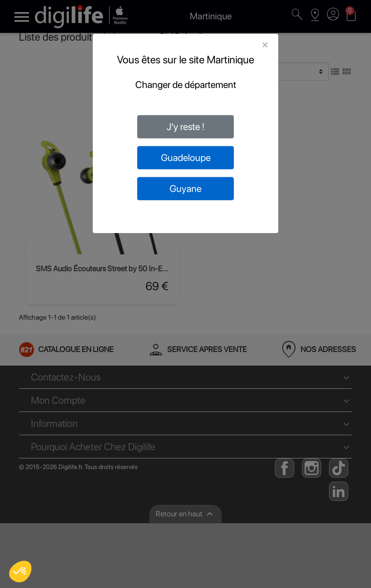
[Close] (265, 44)
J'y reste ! (185, 127)
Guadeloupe (186, 158)
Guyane (185, 189)
